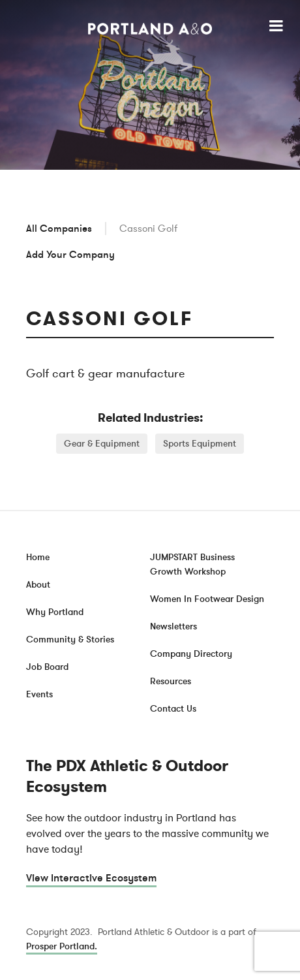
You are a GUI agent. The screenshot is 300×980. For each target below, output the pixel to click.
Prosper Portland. (62, 946)
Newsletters (173, 626)
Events (39, 694)
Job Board (47, 667)
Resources (171, 681)
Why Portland (55, 612)
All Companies (59, 229)
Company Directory (191, 654)
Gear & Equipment (102, 444)
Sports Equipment (200, 444)
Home (38, 557)
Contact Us (173, 709)
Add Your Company (70, 255)
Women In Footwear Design (207, 599)
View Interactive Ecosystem (91, 878)
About (38, 585)
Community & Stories (70, 640)
